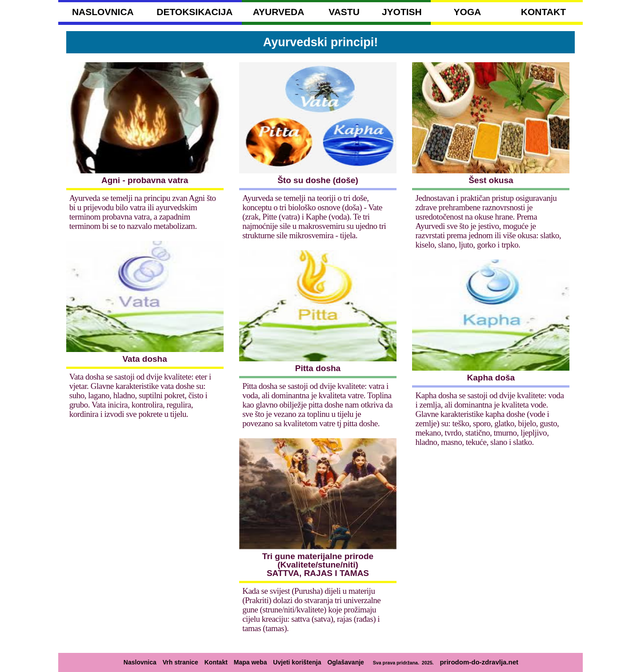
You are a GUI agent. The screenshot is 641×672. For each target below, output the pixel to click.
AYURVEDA (279, 12)
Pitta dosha (318, 368)
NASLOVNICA (103, 12)
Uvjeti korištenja (297, 662)
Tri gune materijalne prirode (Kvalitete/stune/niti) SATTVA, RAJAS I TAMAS (318, 565)
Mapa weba (250, 662)
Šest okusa (491, 180)
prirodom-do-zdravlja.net (479, 662)
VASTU (344, 12)
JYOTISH (402, 12)
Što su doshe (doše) (318, 180)
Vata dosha (144, 359)
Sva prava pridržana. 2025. (402, 663)
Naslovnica (140, 662)
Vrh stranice (180, 662)
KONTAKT (543, 12)
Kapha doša (491, 378)
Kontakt (216, 662)
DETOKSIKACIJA (194, 12)
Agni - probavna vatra (145, 180)
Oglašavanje (346, 662)
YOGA (467, 12)
